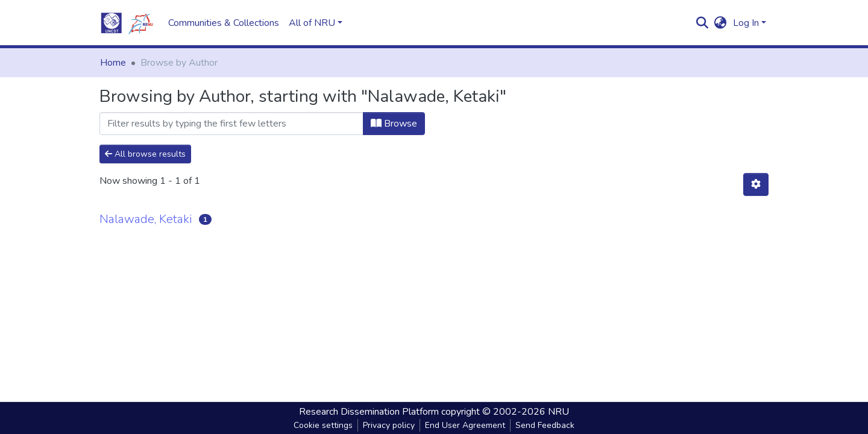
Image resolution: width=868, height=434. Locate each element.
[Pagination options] (756, 184)
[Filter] (231, 124)
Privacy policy (389, 425)
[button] (721, 23)
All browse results (145, 154)
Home (113, 63)
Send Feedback (545, 425)
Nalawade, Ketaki (146, 219)
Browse (394, 124)
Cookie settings (323, 425)
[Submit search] (703, 23)
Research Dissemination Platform (369, 412)
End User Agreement (465, 425)
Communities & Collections (224, 23)
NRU (558, 412)
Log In (746, 23)
